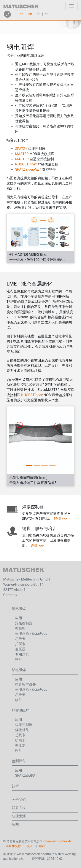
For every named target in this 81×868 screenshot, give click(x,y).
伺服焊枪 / (31, 634)
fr (38, 14)
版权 (42, 846)
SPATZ (28, 169)
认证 (30, 846)
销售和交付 (13, 846)
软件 (19, 659)
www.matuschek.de (58, 841)
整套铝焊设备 (25, 684)
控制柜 (20, 628)
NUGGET (26, 164)
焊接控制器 (24, 623)
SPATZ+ (21, 149)
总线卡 (20, 639)
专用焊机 (22, 654)
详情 (61, 519)
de (21, 14)
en (30, 14)
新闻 (15, 824)
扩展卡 (20, 644)
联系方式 (19, 808)
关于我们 (19, 800)
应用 (19, 618)
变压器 (20, 649)
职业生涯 (19, 816)
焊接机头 (22, 730)
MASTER (22, 154)
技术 (15, 786)
